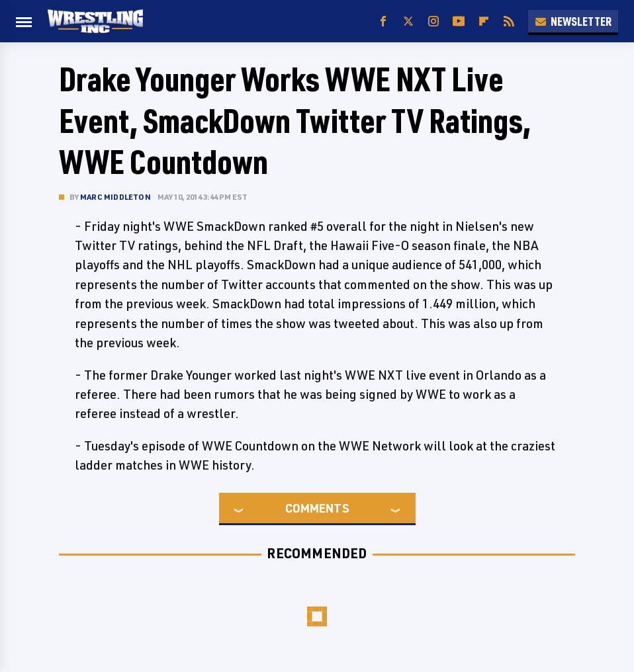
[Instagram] (433, 21)
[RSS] (509, 21)
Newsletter (573, 21)
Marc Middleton (115, 197)
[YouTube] (459, 21)
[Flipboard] (484, 21)
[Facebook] (383, 21)
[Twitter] (408, 21)
